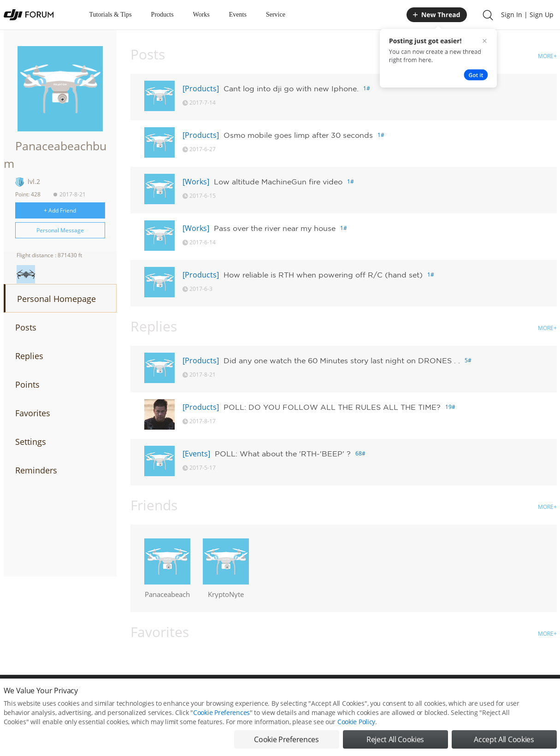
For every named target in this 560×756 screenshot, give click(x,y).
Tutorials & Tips (111, 15)
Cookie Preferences (221, 712)
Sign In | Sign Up (527, 15)
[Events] (196, 454)
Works (201, 15)
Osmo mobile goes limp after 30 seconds (298, 135)
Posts (26, 327)
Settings (31, 442)
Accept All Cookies (504, 739)
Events (238, 15)
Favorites (33, 413)
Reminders (36, 470)
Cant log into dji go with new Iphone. (291, 89)
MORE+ (547, 56)
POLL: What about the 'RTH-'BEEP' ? (283, 454)
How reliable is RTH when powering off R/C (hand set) (323, 275)
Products (162, 15)
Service (276, 15)
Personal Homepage (56, 299)
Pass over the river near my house (275, 228)
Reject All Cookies (395, 739)
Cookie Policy (356, 722)
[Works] (196, 182)
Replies (29, 356)
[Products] (201, 89)
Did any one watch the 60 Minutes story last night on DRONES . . (342, 360)
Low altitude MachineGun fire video (278, 182)
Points (27, 384)
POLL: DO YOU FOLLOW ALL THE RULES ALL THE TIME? (332, 407)
